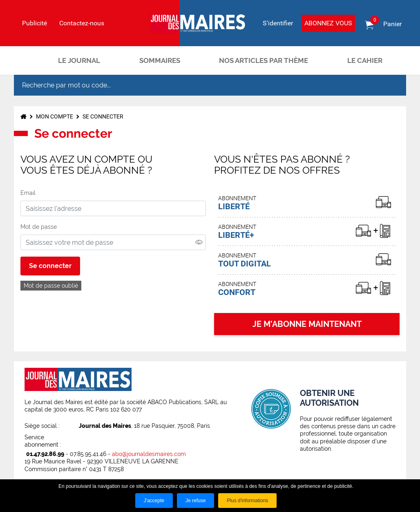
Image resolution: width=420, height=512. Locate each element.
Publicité (35, 23)
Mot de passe (39, 227)
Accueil (28, 60)
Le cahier (365, 60)
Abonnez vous (328, 23)
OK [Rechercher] (391, 85)
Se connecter (103, 116)
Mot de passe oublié (51, 286)
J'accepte (154, 501)
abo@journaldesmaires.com (149, 454)
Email (28, 193)
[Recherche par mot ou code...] (195, 85)
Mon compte (55, 116)
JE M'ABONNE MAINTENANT (307, 324)
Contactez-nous (82, 23)
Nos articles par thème (264, 60)
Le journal (79, 60)
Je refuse (195, 501)
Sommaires (160, 60)
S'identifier (278, 23)
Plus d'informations (247, 501)
